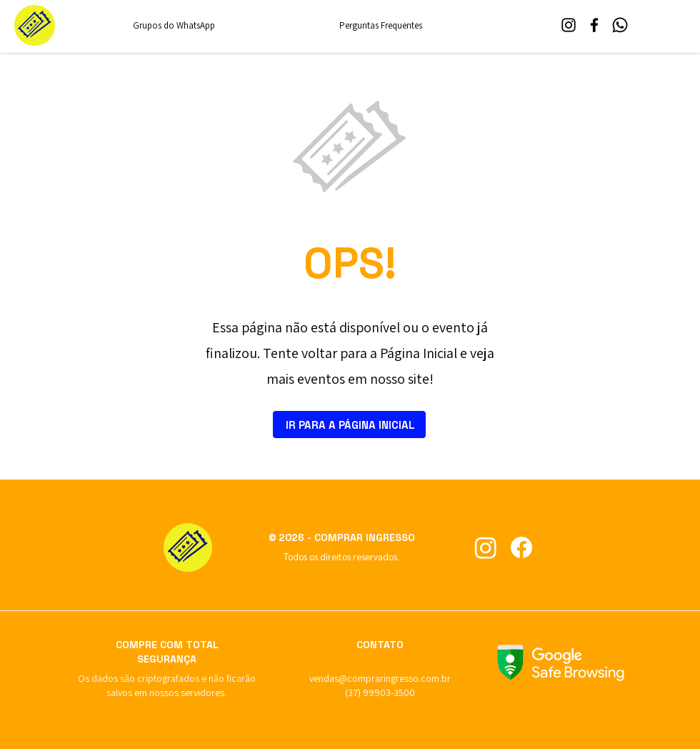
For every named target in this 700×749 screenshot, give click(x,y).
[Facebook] (594, 25)
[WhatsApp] (620, 25)
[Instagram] (569, 25)
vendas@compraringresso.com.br (380, 678)
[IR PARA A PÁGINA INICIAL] (349, 425)
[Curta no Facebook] (521, 547)
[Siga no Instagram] (486, 547)
